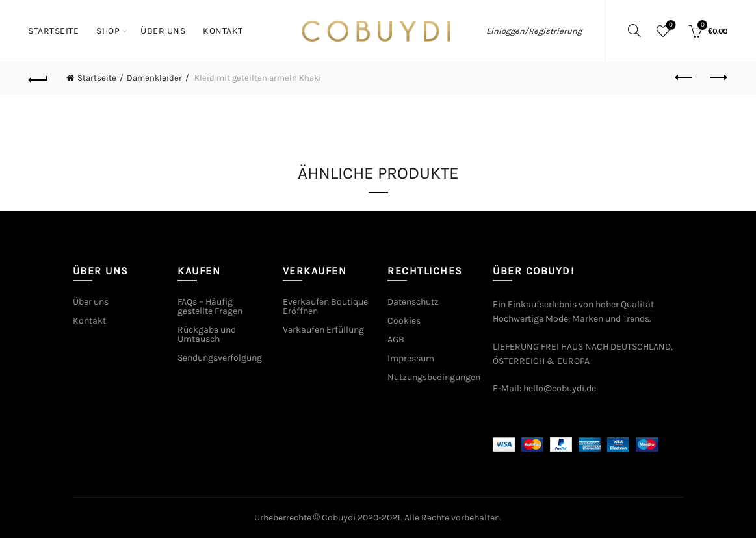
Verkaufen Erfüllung (323, 330)
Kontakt (223, 31)
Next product (717, 77)
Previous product (685, 77)
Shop (108, 31)
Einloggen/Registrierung (534, 31)
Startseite (53, 31)
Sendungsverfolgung (220, 358)
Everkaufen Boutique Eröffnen (325, 306)
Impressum (411, 358)
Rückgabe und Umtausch (207, 334)
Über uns (163, 31)
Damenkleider (154, 78)
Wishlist (670, 26)
